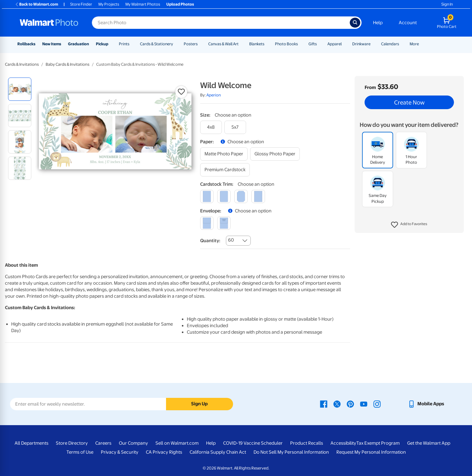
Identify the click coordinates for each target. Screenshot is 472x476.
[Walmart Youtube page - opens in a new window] (364, 404)
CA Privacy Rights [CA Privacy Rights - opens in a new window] (164, 452)
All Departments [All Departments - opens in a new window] (31, 443)
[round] (224, 196)
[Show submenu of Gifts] (320, 44)
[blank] (207, 223)
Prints (124, 44)
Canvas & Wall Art (223, 44)
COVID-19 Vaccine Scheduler (253, 443)
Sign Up (199, 404)
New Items (52, 44)
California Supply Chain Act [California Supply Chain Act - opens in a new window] (218, 452)
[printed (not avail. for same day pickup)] (224, 223)
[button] (409, 225)
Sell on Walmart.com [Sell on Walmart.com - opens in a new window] (177, 443)
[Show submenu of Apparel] (344, 44)
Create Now (409, 102)
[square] (207, 196)
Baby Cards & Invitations (67, 64)
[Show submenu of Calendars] (402, 44)
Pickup (102, 44)
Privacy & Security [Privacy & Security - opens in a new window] (120, 452)
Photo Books (286, 44)
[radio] (20, 89)
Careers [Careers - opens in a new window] (103, 443)
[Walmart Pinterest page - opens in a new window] (350, 404)
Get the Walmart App (429, 443)
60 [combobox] (231, 240)
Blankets (257, 44)
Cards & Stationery (157, 44)
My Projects (109, 4)
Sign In (447, 4)
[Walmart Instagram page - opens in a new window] (377, 404)
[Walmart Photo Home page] (49, 23)
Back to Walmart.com (36, 4)
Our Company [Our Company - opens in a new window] (133, 443)
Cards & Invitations (22, 64)
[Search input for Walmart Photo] (221, 23)
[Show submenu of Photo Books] (301, 44)
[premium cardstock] (225, 170)
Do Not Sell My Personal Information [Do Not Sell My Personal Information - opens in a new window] (291, 452)
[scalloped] (258, 196)
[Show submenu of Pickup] (111, 44)
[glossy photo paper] (275, 154)
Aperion (214, 95)
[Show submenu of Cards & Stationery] (176, 44)
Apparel (335, 44)
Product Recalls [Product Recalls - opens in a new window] (307, 443)
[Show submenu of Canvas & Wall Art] (241, 44)
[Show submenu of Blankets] (267, 44)
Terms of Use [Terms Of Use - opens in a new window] (80, 452)
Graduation (79, 44)
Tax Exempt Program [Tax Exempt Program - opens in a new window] (378, 443)
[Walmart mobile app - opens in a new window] (426, 404)
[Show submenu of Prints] (132, 44)
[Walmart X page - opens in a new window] (337, 404)
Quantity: (210, 241)
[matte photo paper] (224, 154)
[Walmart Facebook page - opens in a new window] (324, 404)
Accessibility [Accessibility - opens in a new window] (343, 443)
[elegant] (241, 196)
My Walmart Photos (143, 4)
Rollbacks (26, 44)
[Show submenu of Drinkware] (373, 44)
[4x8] (211, 127)
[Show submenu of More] (422, 44)
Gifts (313, 44)
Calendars (390, 44)
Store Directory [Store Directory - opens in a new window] (72, 443)
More (414, 44)
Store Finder (81, 4)
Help (378, 23)
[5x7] (235, 127)
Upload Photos (180, 4)
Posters (191, 44)
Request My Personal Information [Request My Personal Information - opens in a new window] (371, 452)
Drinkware (361, 44)
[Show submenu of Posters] (200, 44)
